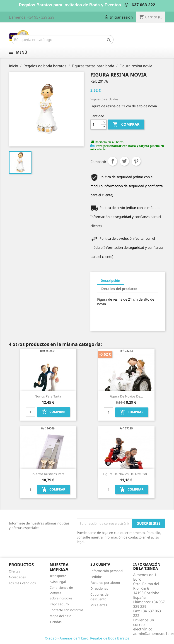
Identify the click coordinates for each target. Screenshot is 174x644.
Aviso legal (58, 582)
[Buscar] (63, 40)
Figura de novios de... (126, 396)
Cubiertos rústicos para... (48, 474)
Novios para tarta (48, 396)
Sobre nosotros (61, 598)
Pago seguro (59, 604)
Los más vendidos (22, 583)
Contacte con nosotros (66, 610)
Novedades (17, 577)
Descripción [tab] (110, 280)
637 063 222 (140, 5)
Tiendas (56, 622)
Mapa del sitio (60, 616)
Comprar (126, 124)
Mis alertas (99, 605)
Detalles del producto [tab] (119, 289)
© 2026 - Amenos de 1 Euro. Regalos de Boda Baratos (87, 638)
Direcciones (99, 588)
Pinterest (136, 161)
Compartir (113, 161)
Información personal (107, 571)
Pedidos (96, 577)
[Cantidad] (96, 124)
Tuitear (124, 161)
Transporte (58, 576)
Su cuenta (100, 564)
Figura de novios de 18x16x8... (126, 474)
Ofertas (14, 571)
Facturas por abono (105, 583)
